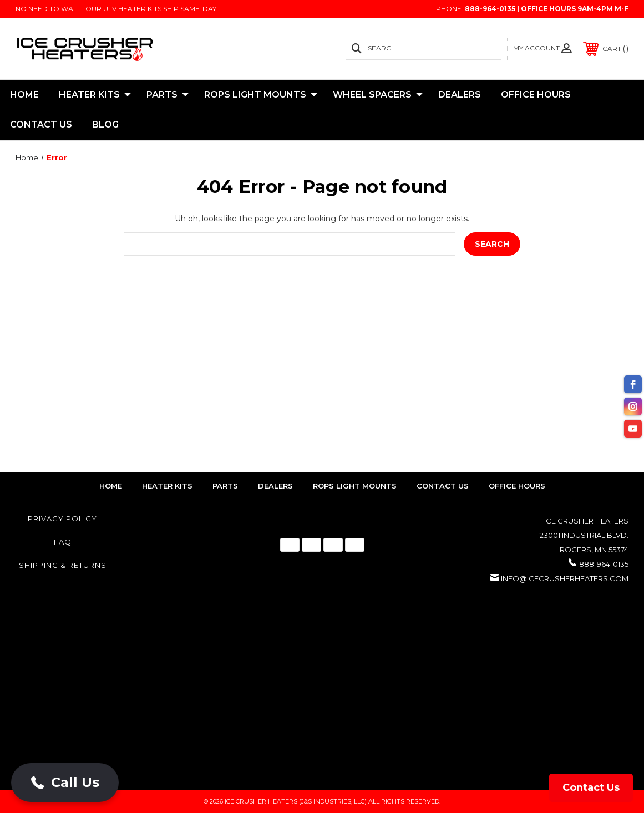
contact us (443, 486)
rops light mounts (355, 486)
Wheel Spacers (378, 95)
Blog (105, 125)
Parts (168, 95)
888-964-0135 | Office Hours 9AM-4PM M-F (547, 9)
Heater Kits (95, 95)
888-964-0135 (604, 564)
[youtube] (633, 429)
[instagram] (633, 406)
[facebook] (633, 384)
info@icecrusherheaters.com (565, 578)
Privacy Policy (62, 519)
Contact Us (41, 125)
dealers (275, 486)
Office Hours (536, 95)
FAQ (63, 542)
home (111, 486)
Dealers (460, 95)
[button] (65, 782)
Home (24, 95)
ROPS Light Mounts (261, 95)
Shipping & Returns (63, 565)
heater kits (167, 486)
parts (225, 486)
